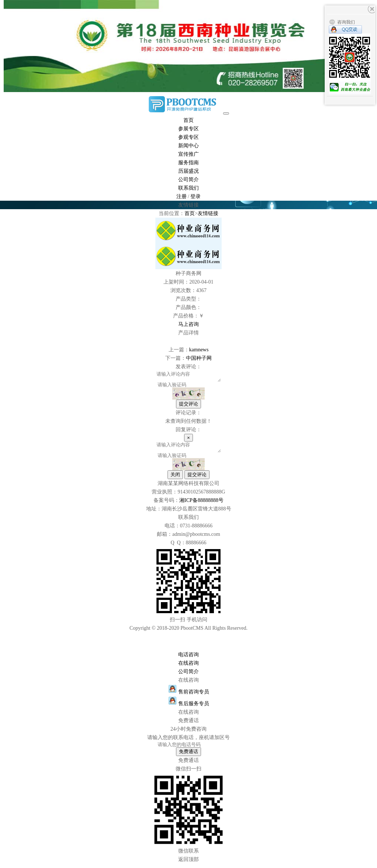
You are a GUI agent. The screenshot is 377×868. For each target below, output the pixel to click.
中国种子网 (199, 358)
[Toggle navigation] (226, 113)
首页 (188, 120)
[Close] (188, 440)
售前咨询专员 (189, 696)
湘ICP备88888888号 (201, 505)
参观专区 (188, 137)
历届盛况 (188, 171)
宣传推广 (188, 154)
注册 (182, 196)
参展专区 (188, 129)
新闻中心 (188, 146)
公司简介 (188, 180)
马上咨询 (188, 324)
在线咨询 (188, 667)
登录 (195, 196)
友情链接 (208, 213)
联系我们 (188, 188)
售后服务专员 (189, 708)
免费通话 (188, 756)
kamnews (199, 350)
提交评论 (188, 406)
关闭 (175, 479)
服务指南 (188, 163)
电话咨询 (188, 659)
